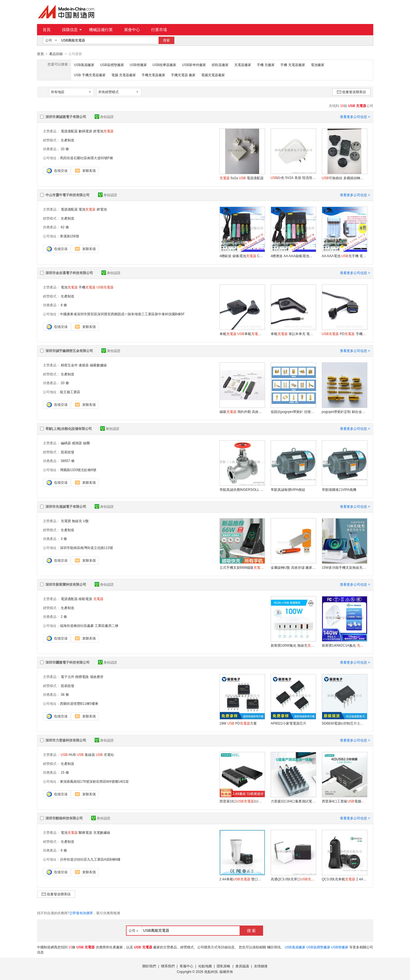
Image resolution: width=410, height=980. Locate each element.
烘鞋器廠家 (220, 65)
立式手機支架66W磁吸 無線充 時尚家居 (242, 567)
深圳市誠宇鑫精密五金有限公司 (69, 351)
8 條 (64, 305)
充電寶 (66, 521)
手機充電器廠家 (153, 75)
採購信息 (72, 30)
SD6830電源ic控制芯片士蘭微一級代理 (344, 723)
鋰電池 (103, 131)
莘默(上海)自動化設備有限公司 (69, 428)
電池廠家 (318, 65)
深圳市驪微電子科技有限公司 (68, 662)
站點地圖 (205, 966)
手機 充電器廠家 (293, 65)
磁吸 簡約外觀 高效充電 (242, 412)
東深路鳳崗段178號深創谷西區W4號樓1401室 (95, 781)
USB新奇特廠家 (194, 65)
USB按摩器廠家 (165, 65)
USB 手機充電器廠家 (90, 75)
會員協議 (242, 966)
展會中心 (132, 30)
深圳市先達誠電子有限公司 (66, 506)
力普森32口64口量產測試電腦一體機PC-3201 (293, 801)
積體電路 (82, 677)
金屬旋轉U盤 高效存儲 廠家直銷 (293, 567)
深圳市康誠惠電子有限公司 (66, 117)
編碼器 (66, 443)
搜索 (166, 40)
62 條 (65, 227)
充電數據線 (102, 832)
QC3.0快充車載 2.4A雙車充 (344, 879)
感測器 (77, 443)
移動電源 (85, 599)
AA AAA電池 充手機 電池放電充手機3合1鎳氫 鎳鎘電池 (344, 256)
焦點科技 (211, 972)
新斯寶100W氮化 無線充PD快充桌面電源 (293, 645)
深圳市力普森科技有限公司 (66, 740)
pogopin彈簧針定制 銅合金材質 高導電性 (344, 412)
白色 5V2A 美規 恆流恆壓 (293, 178)
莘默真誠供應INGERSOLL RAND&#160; (242, 489)
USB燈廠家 (138, 65)
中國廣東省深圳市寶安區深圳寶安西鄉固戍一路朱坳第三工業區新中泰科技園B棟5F (122, 314)
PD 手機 (344, 334)
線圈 (86, 443)
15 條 (65, 772)
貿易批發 (68, 452)
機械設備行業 (101, 30)
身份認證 (104, 117)
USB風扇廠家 (84, 65)
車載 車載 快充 (242, 334)
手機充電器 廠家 (183, 75)
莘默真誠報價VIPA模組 (288, 489)
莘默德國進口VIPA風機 (339, 489)
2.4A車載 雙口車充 (242, 879)
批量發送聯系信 (351, 92)
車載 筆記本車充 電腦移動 (293, 334)
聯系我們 (168, 966)
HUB (68, 754)
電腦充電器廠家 (213, 75)
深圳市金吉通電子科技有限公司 (69, 273)
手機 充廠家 (266, 65)
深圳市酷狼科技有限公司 (64, 818)
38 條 (65, 694)
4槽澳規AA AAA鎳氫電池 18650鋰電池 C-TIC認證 (293, 256)
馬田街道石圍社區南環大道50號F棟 (87, 158)
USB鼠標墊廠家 (112, 65)
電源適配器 (69, 131)
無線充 (77, 521)
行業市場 (159, 30)
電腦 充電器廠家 (124, 75)
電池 (87, 209)
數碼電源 (85, 131)
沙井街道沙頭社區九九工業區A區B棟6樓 (90, 859)
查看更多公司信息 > (355, 117)
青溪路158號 (70, 236)
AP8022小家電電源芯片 (289, 723)
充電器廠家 (243, 65)
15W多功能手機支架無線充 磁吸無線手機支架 (344, 567)
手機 (87, 287)
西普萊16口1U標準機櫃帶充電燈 (242, 801)
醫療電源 (85, 832)
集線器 (86, 754)
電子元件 (68, 677)
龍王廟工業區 (70, 392)
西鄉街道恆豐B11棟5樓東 (79, 703)
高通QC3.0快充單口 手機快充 (293, 879)
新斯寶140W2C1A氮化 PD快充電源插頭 (344, 645)
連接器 (84, 365)
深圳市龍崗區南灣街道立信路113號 (86, 548)
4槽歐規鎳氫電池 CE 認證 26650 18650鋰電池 (242, 256)
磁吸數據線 (98, 365)
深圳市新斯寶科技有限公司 (66, 584)
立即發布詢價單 (81, 913)
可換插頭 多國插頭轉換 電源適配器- (344, 178)
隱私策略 (224, 966)
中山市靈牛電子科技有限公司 (68, 195)
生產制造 (68, 140)
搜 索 (251, 930)
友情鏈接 (261, 966)
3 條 (64, 539)
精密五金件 (69, 365)
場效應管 (97, 677)
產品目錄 (56, 54)
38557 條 (68, 461)
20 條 (65, 149)
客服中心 (186, 966)
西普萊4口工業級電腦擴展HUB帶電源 (344, 801)
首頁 (47, 30)
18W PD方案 (238, 723)
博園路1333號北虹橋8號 (78, 470)
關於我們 (149, 966)
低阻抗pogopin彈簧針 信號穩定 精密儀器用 (293, 412)
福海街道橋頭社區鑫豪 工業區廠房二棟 (89, 625)
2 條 (64, 616)
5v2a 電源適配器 (242, 178)
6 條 (64, 850)
